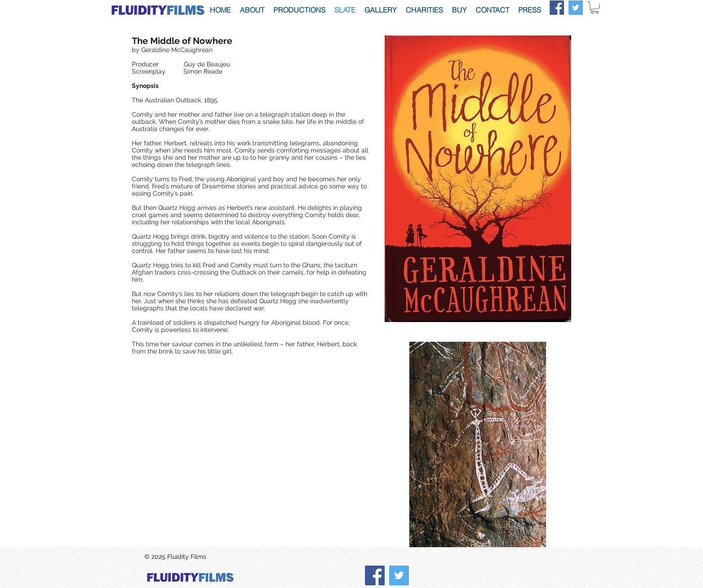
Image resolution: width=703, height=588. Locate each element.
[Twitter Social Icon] (576, 8)
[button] (595, 8)
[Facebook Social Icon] (557, 8)
